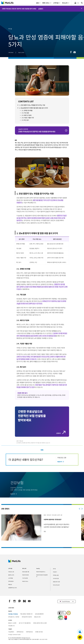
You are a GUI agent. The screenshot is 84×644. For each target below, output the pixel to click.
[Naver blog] (24, 601)
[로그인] (77, 3)
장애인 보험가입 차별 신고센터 (40, 623)
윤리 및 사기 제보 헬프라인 (25, 623)
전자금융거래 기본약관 (27, 617)
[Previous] (79, 509)
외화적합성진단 (29, 632)
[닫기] (82, 8)
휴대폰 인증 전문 (39, 632)
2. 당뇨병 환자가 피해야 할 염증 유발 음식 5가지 (34, 108)
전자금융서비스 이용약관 (14, 617)
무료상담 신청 (11, 572)
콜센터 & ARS (11, 575)
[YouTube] (29, 601)
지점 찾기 (55, 572)
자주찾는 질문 (56, 575)
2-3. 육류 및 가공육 (27, 115)
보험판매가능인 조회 (12, 588)
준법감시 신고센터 (12, 623)
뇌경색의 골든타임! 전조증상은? (53, 519)
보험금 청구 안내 (56, 582)
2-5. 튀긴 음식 (25, 120)
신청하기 (41, 9)
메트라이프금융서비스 (41, 572)
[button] (38, 3)
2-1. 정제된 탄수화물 (27, 110)
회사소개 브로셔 (56, 585)
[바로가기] (61, 462)
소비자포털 (11, 578)
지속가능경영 (25, 578)
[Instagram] (15, 601)
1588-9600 (11, 608)
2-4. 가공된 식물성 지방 (28, 118)
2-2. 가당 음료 (25, 113)
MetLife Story (25, 581)
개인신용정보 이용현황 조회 (26, 614)
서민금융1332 (11, 626)
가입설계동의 (11, 632)
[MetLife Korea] (14, 562)
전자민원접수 (11, 581)
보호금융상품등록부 (39, 614)
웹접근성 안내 (37, 617)
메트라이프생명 (25, 575)
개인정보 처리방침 (13, 614)
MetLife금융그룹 (26, 572)
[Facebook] (10, 601)
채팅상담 (10, 584)
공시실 (54, 569)
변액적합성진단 (20, 632)
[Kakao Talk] (19, 601)
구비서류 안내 (56, 578)
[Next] (82, 509)
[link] (71, 52)
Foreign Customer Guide (14, 634)
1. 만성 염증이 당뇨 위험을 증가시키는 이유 (32, 105)
